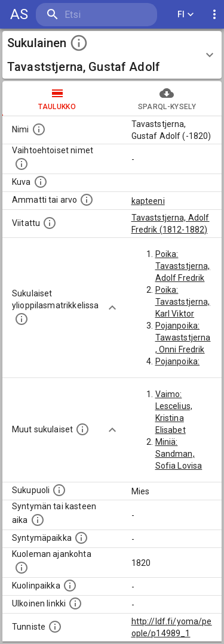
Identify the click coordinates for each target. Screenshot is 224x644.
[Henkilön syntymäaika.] (38, 520)
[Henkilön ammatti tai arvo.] (87, 200)
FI (186, 15)
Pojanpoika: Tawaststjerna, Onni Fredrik (183, 338)
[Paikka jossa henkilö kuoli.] (70, 586)
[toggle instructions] (79, 43)
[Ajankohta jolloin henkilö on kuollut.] (22, 568)
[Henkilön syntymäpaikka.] (81, 538)
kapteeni (148, 201)
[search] (96, 15)
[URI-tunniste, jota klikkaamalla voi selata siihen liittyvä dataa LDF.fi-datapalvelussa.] (55, 627)
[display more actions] (214, 15)
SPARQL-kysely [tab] (167, 98)
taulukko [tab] (57, 98)
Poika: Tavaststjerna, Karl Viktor (183, 302)
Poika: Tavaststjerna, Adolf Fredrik (183, 266)
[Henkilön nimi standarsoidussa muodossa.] (39, 129)
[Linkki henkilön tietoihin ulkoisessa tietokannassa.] (75, 603)
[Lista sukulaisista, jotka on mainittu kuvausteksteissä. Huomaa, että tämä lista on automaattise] (82, 429)
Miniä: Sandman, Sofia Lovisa (179, 454)
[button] (112, 55)
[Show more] (112, 308)
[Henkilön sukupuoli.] (59, 490)
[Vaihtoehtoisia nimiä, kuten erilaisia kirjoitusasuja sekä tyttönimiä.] (22, 164)
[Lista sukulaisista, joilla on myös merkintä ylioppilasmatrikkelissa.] (22, 319)
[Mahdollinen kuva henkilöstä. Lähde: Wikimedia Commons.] (41, 182)
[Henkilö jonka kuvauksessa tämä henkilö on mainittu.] (50, 223)
